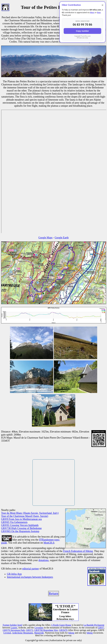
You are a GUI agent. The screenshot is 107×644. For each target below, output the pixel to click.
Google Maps (45, 238)
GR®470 (63, 630)
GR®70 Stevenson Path (14, 630)
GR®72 (29, 630)
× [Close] (102, 5)
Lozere (14, 628)
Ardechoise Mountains (23, 633)
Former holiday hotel (12, 625)
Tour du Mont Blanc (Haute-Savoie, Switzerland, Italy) (30, 513)
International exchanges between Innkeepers (30, 577)
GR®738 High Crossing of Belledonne (21, 528)
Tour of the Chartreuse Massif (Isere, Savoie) (25, 516)
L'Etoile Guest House (61, 625)
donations (43, 560)
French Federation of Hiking (78, 551)
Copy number (82, 31)
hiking (71, 633)
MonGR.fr (49, 543)
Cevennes (39, 628)
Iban (99, 13)
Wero (92, 13)
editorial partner (31, 569)
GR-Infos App (14, 574)
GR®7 (101, 628)
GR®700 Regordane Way (46, 630)
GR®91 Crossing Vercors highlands (20, 525)
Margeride (39, 633)
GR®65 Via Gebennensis (14, 522)
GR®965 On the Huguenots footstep (20, 531)
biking (90, 633)
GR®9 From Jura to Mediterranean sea (21, 519)
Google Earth (62, 238)
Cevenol (7, 633)
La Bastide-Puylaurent (94, 625)
